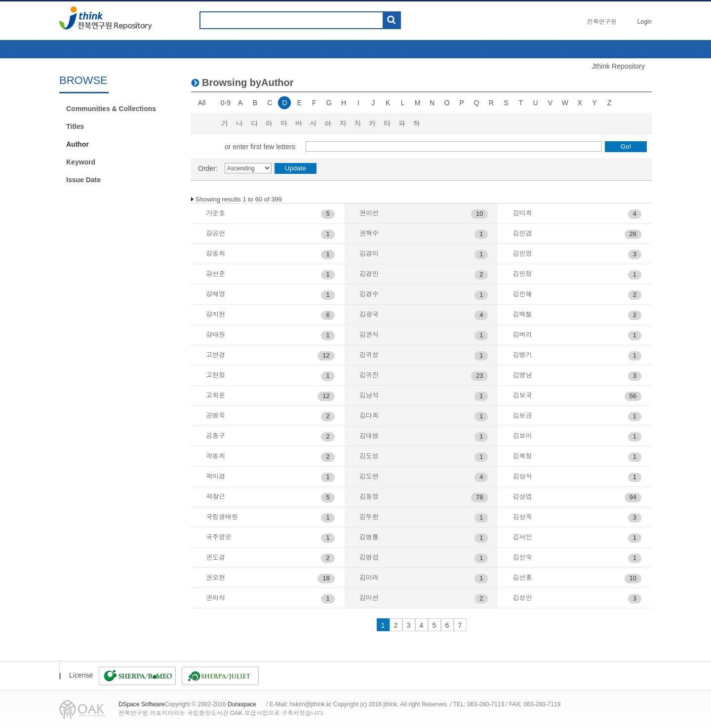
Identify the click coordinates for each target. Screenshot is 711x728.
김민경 (522, 233)
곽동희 (216, 456)
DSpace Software (141, 704)
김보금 (522, 416)
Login (645, 22)
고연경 (216, 355)
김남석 (369, 395)
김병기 (522, 355)
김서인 (522, 537)
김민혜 (522, 294)
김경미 (369, 254)
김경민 (369, 274)
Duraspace (242, 704)
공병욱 (216, 416)
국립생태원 (222, 517)
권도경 (216, 557)
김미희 (522, 213)
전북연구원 (602, 22)
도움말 (413, 20)
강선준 (216, 274)
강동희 (216, 254)
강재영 (216, 294)
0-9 (226, 103)
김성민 (522, 598)
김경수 (369, 294)
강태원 (216, 335)
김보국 (522, 395)
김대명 (369, 436)
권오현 (216, 578)
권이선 (369, 213)
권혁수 (369, 233)
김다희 (369, 416)
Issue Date (83, 180)
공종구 (216, 436)
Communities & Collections (111, 109)
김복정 (522, 456)
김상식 (522, 476)
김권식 (369, 335)
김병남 (522, 375)
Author (78, 144)
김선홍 (522, 578)
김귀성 (369, 355)
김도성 (369, 456)
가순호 (216, 213)
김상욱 (522, 517)
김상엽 (522, 497)
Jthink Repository (618, 66)
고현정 (216, 375)
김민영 (522, 254)
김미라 (369, 578)
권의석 (216, 598)
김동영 (369, 497)
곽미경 (216, 476)
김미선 (369, 598)
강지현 (216, 314)
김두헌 (369, 517)
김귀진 (369, 375)
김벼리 (522, 335)
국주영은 (219, 537)
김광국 (369, 314)
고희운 (216, 395)
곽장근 (216, 497)
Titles (75, 126)
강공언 (216, 233)
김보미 (522, 436)
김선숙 (522, 557)
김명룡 (369, 537)
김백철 (522, 314)
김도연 (369, 476)
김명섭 (369, 557)
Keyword (81, 162)
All (202, 103)
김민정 (522, 274)
